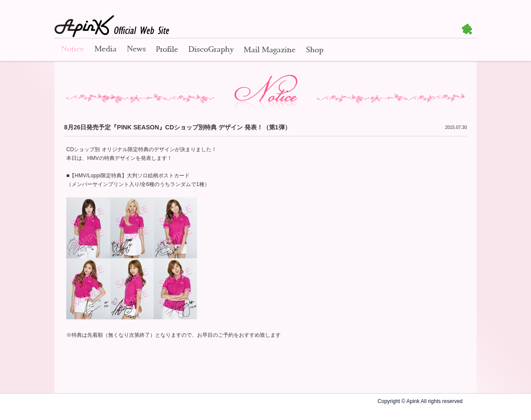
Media (106, 50)
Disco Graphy (211, 50)
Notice (72, 50)
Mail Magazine (270, 50)
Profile (167, 50)
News (136, 50)
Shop (315, 50)
